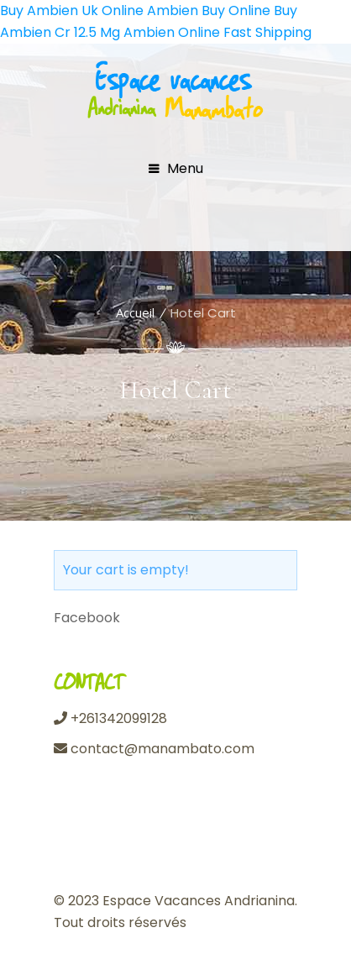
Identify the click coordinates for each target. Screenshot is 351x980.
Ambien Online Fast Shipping (217, 32)
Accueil (135, 312)
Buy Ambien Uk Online (72, 10)
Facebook (87, 618)
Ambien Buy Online (209, 10)
